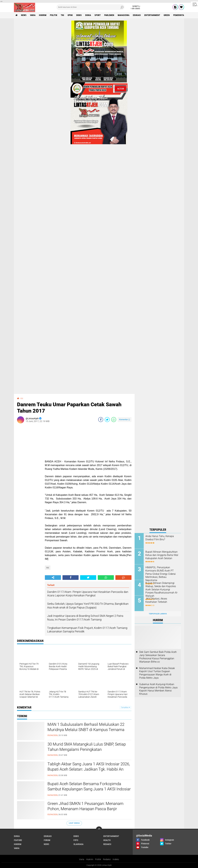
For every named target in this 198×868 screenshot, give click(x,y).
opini (70, 15)
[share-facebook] (101, 420)
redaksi (107, 844)
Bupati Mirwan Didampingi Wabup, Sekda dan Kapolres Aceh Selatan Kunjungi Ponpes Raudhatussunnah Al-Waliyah (162, 589)
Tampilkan (125, 707)
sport (98, 15)
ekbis (79, 15)
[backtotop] (99, 830)
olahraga (78, 844)
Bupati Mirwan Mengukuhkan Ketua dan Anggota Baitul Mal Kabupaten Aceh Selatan (162, 555)
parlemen (109, 15)
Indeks (116, 859)
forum (47, 840)
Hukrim (90, 859)
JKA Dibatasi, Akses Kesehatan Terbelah (156, 600)
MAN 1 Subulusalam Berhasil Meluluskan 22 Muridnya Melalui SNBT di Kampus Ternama (86, 727)
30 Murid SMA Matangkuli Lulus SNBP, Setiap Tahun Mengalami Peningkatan (87, 747)
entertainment (152, 15)
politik (54, 15)
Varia (82, 859)
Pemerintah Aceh (182, 15)
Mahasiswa (124, 15)
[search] (90, 7)
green (167, 15)
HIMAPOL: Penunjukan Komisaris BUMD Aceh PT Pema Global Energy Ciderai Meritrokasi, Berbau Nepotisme (161, 574)
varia (33, 15)
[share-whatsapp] (114, 420)
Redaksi (107, 859)
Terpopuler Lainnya (158, 614)
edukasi (137, 15)
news (24, 15)
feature (18, 840)
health (107, 840)
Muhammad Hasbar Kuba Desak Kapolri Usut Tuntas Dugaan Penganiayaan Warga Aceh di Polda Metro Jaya (157, 673)
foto (76, 840)
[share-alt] (53, 578)
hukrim (43, 15)
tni (62, 15)
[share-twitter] (107, 420)
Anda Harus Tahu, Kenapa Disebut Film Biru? (160, 538)
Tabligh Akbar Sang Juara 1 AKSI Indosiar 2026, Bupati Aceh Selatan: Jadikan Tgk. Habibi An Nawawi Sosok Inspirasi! (89, 769)
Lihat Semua (74, 823)
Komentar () (125, 419)
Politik (98, 859)
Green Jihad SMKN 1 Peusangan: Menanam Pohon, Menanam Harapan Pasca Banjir (85, 806)
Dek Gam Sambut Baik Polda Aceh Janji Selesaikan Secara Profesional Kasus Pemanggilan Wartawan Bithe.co (158, 657)
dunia (88, 15)
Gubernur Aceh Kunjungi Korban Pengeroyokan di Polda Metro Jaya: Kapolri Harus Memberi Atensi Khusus (159, 689)
